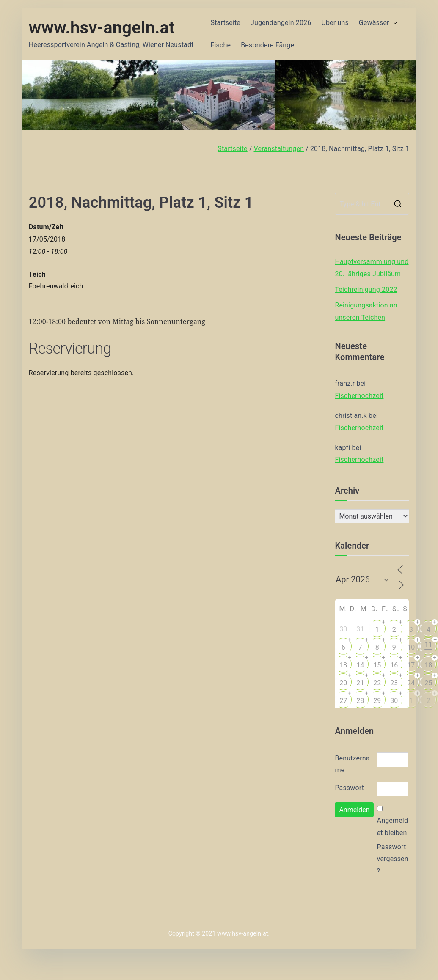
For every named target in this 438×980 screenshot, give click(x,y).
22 (377, 683)
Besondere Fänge (267, 45)
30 (394, 701)
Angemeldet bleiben (393, 826)
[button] (394, 23)
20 (343, 683)
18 (428, 665)
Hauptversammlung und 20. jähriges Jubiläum (372, 268)
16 (394, 665)
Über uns (335, 23)
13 (343, 665)
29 (377, 701)
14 (360, 665)
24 (411, 683)
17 (411, 665)
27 (343, 701)
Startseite (226, 23)
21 (360, 683)
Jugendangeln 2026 (281, 23)
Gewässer (378, 23)
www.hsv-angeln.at (102, 28)
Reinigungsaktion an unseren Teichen (366, 311)
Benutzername (352, 764)
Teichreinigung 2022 (366, 290)
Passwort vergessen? (393, 859)
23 (394, 683)
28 (360, 701)
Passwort (349, 788)
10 (411, 647)
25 (428, 683)
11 (428, 645)
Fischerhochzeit (359, 396)
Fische (221, 45)
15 (377, 665)
